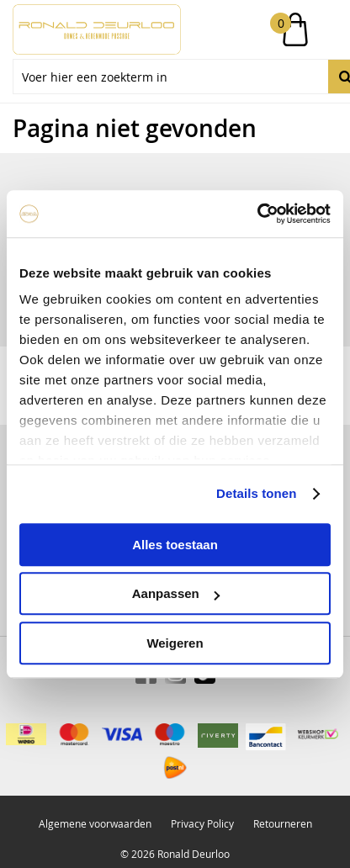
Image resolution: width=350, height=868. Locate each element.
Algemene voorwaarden (95, 823)
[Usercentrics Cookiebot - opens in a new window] (257, 214)
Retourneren (283, 823)
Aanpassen (176, 593)
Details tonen (256, 493)
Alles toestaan (175, 545)
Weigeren (175, 643)
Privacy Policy (202, 823)
